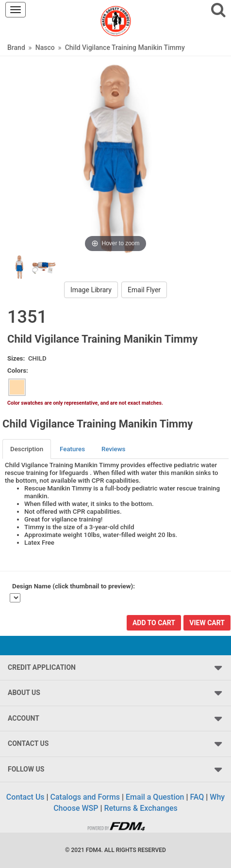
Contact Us (25, 797)
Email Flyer (144, 290)
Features (72, 449)
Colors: (18, 371)
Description (27, 449)
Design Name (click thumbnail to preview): (74, 586)
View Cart (207, 623)
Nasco (45, 47)
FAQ (197, 797)
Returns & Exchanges (140, 808)
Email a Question (155, 797)
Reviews (113, 449)
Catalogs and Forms (85, 797)
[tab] (27, 449)
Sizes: (16, 358)
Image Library (91, 290)
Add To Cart (154, 623)
